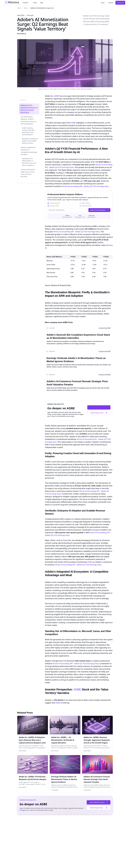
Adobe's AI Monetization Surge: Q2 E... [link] (43, 8)
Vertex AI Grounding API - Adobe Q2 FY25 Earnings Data (85, 186)
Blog (42, 3)
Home (19, 8)
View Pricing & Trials (99, 413)
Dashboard (120, 3)
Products (26, 3)
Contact (111, 3)
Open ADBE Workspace (99, 407)
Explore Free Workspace (99, 210)
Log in (103, 3)
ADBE (57, 96)
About (35, 3)
